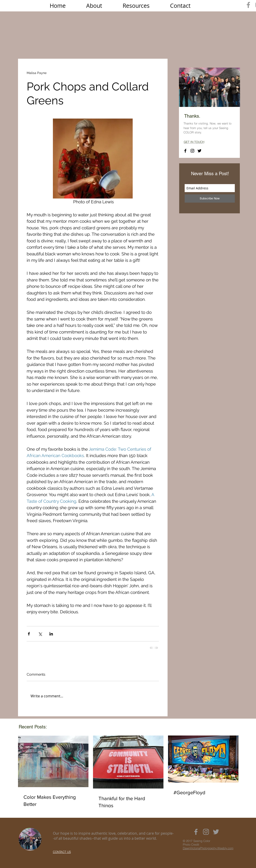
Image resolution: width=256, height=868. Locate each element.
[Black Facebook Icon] (185, 151)
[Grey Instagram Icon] (206, 832)
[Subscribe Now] (210, 198)
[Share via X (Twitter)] (40, 634)
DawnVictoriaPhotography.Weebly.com (208, 848)
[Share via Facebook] (29, 634)
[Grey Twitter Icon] (216, 832)
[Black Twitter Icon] (199, 151)
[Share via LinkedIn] (51, 634)
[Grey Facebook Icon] (248, 5)
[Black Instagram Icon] (192, 151)
